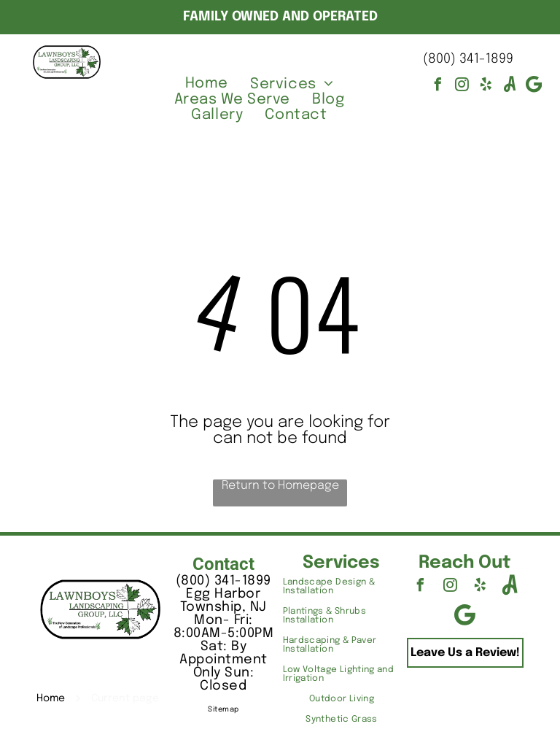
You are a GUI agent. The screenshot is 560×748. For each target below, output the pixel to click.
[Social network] (510, 86)
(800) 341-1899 (468, 59)
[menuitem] (207, 84)
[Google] (534, 86)
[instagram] (462, 86)
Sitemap (223, 709)
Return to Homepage (280, 486)
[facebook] (437, 86)
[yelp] (486, 86)
